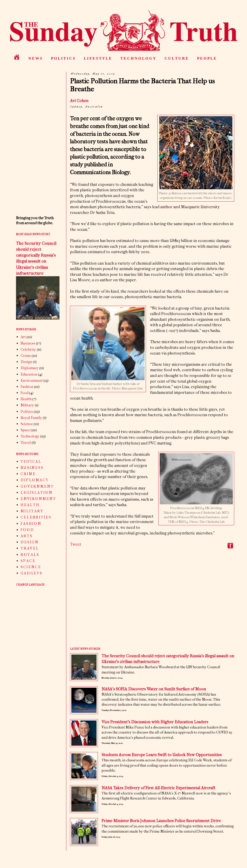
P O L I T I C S (63, 58)
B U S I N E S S (32, 468)
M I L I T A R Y (32, 511)
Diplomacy (30, 368)
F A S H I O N (31, 524)
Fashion (27, 387)
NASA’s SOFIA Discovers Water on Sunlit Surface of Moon (154, 689)
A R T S (26, 536)
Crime (26, 356)
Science (27, 424)
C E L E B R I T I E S (36, 517)
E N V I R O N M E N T (38, 499)
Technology (30, 436)
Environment (32, 380)
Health (26, 399)
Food (24, 393)
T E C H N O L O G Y (138, 58)
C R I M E (28, 474)
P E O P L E (207, 58)
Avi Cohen (80, 101)
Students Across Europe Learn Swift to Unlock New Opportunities (162, 755)
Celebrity (28, 349)
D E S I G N (29, 542)
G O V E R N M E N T (37, 486)
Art (23, 337)
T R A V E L (29, 548)
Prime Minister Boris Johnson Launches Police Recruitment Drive (161, 821)
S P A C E (28, 561)
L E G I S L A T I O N (36, 493)
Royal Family (31, 418)
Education (29, 374)
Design (26, 362)
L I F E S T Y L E (98, 58)
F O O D (27, 530)
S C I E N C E (31, 567)
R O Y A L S (30, 555)
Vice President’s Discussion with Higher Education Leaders (155, 722)
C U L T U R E (176, 58)
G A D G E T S (31, 573)
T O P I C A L (31, 462)
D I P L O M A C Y (34, 480)
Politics (27, 412)
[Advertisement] (152, 601)
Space (25, 430)
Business (28, 343)
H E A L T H (30, 505)
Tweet (76, 544)
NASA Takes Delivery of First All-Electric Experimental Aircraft (158, 788)
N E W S (35, 58)
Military (27, 405)
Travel (26, 443)
